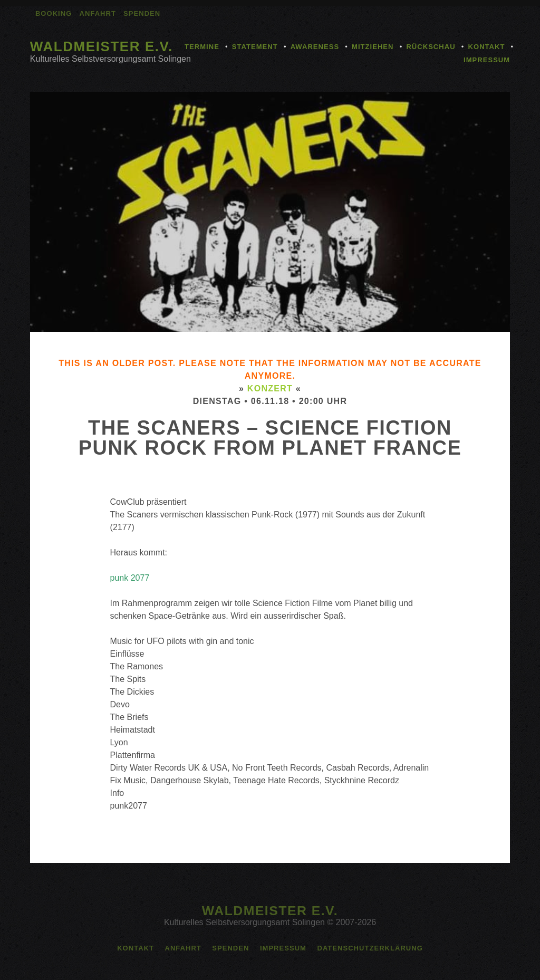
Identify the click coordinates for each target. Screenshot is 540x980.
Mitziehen (373, 47)
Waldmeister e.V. (102, 46)
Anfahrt (98, 13)
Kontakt (487, 47)
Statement (255, 47)
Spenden (142, 13)
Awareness (315, 47)
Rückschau (431, 47)
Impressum (487, 60)
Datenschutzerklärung (370, 948)
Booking (54, 13)
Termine (202, 47)
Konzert (270, 388)
